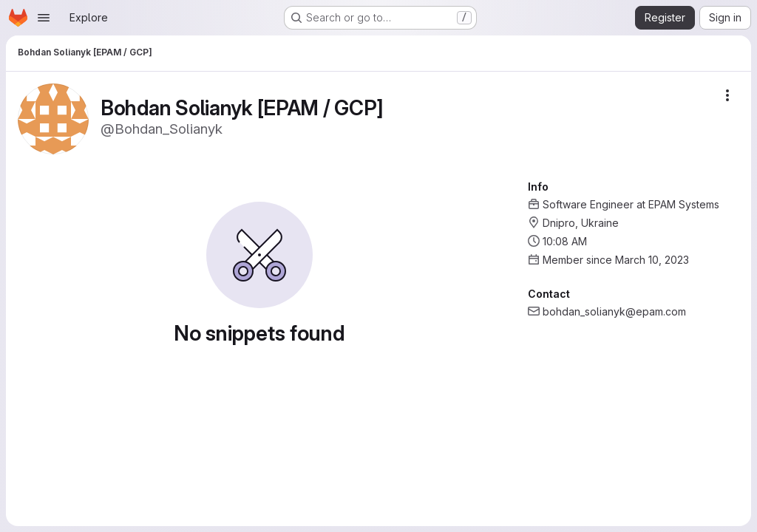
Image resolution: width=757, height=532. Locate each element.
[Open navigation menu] (44, 18)
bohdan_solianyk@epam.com (614, 311)
